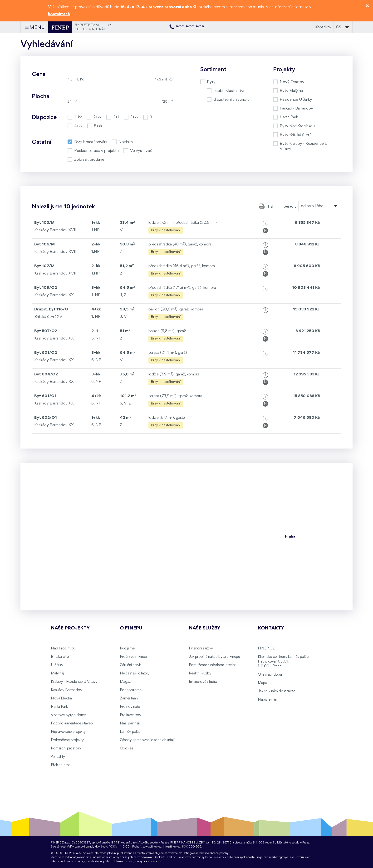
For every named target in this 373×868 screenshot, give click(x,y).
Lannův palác (130, 732)
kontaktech (59, 14)
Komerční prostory (66, 748)
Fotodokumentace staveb (72, 723)
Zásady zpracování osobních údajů (148, 740)
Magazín (127, 682)
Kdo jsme (127, 649)
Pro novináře (130, 707)
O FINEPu (131, 628)
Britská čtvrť (61, 657)
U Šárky (57, 665)
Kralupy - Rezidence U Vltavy (74, 682)
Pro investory (130, 715)
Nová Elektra (61, 698)
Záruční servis (131, 665)
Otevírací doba (270, 675)
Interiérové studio (203, 682)
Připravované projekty (68, 732)
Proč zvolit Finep (133, 657)
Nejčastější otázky (135, 673)
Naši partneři (130, 723)
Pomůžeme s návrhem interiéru (213, 665)
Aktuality (58, 757)
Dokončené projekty (67, 740)
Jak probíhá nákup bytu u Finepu (214, 657)
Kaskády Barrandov (66, 690)
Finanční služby (201, 649)
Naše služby (205, 628)
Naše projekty (70, 628)
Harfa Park (59, 707)
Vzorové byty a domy (68, 715)
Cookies (127, 748)
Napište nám (268, 700)
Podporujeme (131, 690)
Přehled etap (61, 765)
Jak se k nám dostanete (277, 691)
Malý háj (57, 673)
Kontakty (323, 27)
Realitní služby (200, 673)
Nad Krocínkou (63, 649)
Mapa (262, 683)
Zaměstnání (129, 698)
